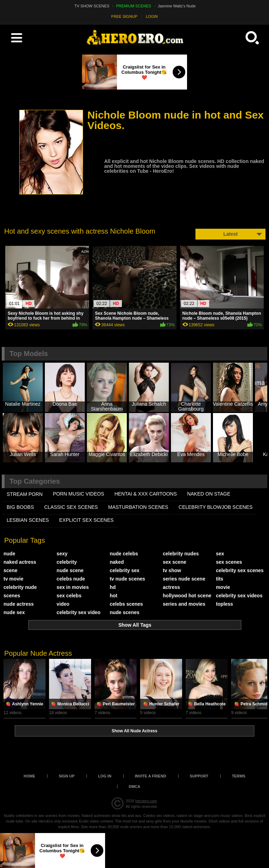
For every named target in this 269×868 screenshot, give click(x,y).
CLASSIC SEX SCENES (71, 507)
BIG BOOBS (20, 507)
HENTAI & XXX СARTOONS (146, 494)
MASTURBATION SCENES (138, 507)
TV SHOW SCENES (92, 6)
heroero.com (146, 801)
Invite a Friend (151, 776)
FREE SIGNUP (125, 16)
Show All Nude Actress (134, 731)
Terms (239, 776)
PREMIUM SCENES (133, 6)
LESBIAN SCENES (28, 520)
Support (199, 776)
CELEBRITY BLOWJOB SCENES (216, 507)
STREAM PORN (25, 494)
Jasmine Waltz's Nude (177, 6)
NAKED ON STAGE (209, 494)
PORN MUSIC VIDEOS (78, 494)
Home (30, 776)
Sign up (67, 776)
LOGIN (152, 16)
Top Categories (35, 481)
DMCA (135, 787)
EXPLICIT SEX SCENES (86, 520)
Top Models (29, 354)
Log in (105, 776)
